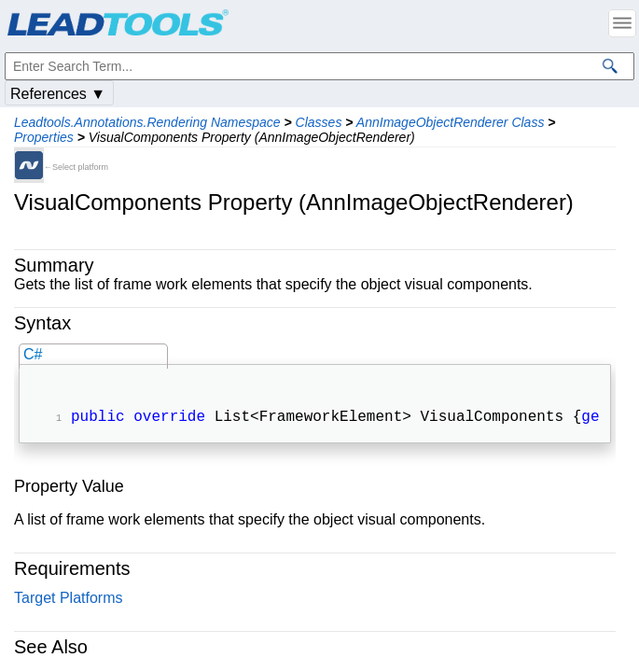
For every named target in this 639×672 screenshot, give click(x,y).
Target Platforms (68, 600)
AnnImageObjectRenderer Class (451, 122)
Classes (319, 122)
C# (33, 354)
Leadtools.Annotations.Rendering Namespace (147, 122)
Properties (44, 137)
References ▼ (58, 94)
